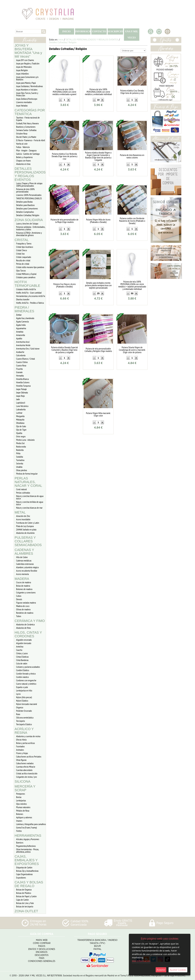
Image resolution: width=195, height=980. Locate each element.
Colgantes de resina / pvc (27, 777)
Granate (19, 372)
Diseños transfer (23, 299)
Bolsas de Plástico (24, 893)
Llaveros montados (24, 102)
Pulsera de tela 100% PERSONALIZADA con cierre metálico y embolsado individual (98, 92)
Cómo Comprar (42, 943)
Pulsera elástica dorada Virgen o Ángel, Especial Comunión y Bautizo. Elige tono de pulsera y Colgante (98, 156)
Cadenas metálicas (24, 561)
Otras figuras (21, 760)
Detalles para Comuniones (27, 208)
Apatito (19, 338)
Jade (18, 399)
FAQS (42, 958)
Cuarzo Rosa (21, 365)
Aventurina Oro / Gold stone (28, 349)
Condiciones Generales (42, 961)
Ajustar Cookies (178, 970)
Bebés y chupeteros (24, 157)
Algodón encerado (24, 640)
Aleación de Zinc (23, 516)
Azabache (20, 352)
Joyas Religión (22, 70)
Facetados (20, 746)
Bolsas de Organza (24, 890)
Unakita (19, 467)
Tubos (19, 616)
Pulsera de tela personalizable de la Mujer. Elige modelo (65, 221)
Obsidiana (20, 423)
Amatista (20, 332)
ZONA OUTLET (26, 911)
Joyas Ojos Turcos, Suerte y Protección (27, 94)
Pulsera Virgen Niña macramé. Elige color (98, 414)
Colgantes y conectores (26, 592)
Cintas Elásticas (22, 657)
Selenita (20, 463)
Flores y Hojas (22, 753)
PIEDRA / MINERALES (24, 309)
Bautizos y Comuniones (26, 127)
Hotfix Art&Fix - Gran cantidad (29, 293)
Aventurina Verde (23, 345)
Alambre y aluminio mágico (27, 567)
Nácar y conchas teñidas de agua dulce (30, 503)
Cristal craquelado (24, 257)
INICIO (66, 31)
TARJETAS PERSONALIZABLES (29, 198)
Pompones (21, 794)
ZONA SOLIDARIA (29, 220)
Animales (20, 750)
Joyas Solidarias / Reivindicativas (29, 86)
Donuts (19, 599)
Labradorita (21, 409)
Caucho (19, 650)
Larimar (19, 413)
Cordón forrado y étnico (26, 674)
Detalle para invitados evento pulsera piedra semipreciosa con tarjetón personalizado (98, 285)
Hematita (20, 376)
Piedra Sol (20, 443)
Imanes (19, 821)
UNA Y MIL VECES (132, 34)
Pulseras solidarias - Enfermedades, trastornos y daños (31, 228)
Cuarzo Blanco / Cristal (26, 359)
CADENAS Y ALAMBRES (24, 552)
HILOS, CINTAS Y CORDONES (28, 634)
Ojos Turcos (21, 270)
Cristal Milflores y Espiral (26, 274)
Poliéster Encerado (24, 711)
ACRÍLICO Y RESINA (24, 731)
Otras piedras (22, 470)
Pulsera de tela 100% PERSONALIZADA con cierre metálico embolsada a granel (64, 92)
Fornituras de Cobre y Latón (28, 523)
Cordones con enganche (26, 680)
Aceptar (161, 970)
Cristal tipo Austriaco (25, 247)
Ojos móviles (21, 804)
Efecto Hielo (21, 740)
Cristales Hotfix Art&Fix (26, 289)
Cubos (19, 596)
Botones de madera (24, 589)
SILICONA (23, 781)
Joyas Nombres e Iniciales (27, 90)
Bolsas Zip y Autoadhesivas (27, 871)
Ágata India (21, 325)
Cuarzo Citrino (22, 362)
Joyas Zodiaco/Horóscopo (27, 99)
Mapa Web (42, 940)
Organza (20, 707)
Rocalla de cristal (23, 260)
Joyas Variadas (22, 106)
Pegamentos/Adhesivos (26, 846)
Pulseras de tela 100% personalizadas (25, 190)
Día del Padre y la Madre (26, 137)
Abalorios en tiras (23, 164)
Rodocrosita (21, 447)
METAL (20, 512)
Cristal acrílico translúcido (27, 773)
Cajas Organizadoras (24, 874)
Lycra (18, 694)
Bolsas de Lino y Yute (25, 903)
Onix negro (21, 436)
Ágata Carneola (22, 321)
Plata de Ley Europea (25, 526)
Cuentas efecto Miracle (26, 767)
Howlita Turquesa (23, 386)
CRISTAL (22, 240)
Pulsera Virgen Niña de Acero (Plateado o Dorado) (98, 221)
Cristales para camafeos (26, 277)
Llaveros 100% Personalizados (29, 195)
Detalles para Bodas (24, 202)
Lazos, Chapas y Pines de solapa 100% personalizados (29, 184)
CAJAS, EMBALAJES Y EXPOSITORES (27, 860)
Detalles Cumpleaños (25, 212)
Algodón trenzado (24, 643)
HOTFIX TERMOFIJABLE (27, 284)
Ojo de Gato (21, 426)
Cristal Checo (22, 250)
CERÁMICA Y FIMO (30, 621)
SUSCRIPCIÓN (115, 31)
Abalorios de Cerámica (25, 624)
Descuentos (42, 955)
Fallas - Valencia (23, 147)
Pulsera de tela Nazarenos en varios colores (132, 156)
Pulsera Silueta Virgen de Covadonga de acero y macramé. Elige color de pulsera (132, 350)
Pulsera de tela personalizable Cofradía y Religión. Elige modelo (98, 350)
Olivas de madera (23, 609)
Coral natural (21, 489)
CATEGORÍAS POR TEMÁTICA (30, 112)
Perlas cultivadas (23, 493)
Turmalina (20, 460)
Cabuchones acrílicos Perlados (29, 757)
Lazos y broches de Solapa (27, 223)
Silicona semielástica (25, 717)
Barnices (20, 843)
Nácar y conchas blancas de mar (29, 508)
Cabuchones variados (25, 763)
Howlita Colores (23, 382)
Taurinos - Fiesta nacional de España (28, 119)
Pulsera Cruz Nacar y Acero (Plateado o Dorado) (65, 285)
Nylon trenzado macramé (27, 704)
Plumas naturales (23, 807)
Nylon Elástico (22, 701)
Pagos (42, 946)
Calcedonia (21, 355)
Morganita (20, 416)
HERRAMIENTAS (28, 836)
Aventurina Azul (23, 342)
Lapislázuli (21, 403)
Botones (20, 814)
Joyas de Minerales (24, 67)
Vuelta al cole (22, 144)
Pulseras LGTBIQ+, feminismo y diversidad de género (29, 234)
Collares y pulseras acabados (28, 667)
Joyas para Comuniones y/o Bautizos (27, 78)
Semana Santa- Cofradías (26, 130)
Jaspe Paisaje (21, 389)
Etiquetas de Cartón (24, 867)
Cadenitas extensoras (25, 564)
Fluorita (19, 369)
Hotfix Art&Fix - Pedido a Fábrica (30, 303)
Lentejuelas (21, 800)
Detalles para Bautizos (25, 205)
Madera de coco (23, 606)
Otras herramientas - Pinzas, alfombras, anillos (28, 851)
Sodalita (20, 457)
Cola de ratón (22, 663)
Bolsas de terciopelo (25, 906)
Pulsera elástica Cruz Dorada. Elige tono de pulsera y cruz (132, 92)
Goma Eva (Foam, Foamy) (27, 827)
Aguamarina (21, 328)
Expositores (21, 878)
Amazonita (21, 335)
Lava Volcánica (22, 406)
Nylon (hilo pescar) (24, 697)
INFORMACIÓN (83, 31)
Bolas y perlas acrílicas (25, 743)
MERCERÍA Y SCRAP (25, 788)
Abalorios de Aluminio (25, 533)
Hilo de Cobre (22, 557)
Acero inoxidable (23, 519)
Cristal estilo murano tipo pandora (30, 267)
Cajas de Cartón (22, 900)
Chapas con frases (23, 161)
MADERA (22, 579)
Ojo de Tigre (21, 430)
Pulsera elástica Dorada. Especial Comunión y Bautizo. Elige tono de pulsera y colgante (64, 350)
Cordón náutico (22, 677)
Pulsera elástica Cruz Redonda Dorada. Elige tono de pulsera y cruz (65, 156)
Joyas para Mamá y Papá (26, 83)
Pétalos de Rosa (23, 811)
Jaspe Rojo (20, 396)
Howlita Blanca (22, 379)
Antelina (20, 647)
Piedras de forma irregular (27, 474)
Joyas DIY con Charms (25, 60)
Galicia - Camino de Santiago (28, 154)
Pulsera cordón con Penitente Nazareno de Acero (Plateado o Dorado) (132, 221)
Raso (18, 714)
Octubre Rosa (22, 133)
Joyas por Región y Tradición (28, 63)
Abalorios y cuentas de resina (28, 736)
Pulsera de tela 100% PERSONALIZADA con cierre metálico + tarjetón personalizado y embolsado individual (132, 285)
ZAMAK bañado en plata (26, 529)
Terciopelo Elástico (24, 724)
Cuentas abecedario (24, 770)
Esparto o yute (22, 687)
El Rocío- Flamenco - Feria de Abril (31, 140)
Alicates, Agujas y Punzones (28, 839)
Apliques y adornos (24, 817)
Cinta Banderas (22, 660)
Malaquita (20, 419)
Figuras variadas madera (26, 603)
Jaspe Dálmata (22, 392)
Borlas (19, 797)
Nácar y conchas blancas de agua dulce (30, 497)
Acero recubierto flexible (27, 571)
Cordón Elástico (23, 670)
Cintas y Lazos (22, 653)
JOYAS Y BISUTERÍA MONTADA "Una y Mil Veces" (28, 51)
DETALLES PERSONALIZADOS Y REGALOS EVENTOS (30, 174)
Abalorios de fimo (23, 628)
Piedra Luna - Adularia (25, 440)
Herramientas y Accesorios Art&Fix (31, 296)
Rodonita (20, 450)
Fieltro (19, 831)
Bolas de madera (23, 586)
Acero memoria (22, 574)
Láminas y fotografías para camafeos (31, 824)
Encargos (42, 952)
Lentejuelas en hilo (24, 690)
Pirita (18, 453)
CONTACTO (99, 31)
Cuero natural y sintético (26, 684)
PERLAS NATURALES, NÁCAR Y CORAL (28, 482)
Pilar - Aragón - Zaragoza (26, 150)
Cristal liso (20, 254)
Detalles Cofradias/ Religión (28, 215)
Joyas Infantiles (22, 74)
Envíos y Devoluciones (42, 949)
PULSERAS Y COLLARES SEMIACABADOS (28, 541)
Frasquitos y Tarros (24, 243)
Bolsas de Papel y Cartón (26, 896)
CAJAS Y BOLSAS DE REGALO (29, 884)
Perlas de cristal (23, 264)
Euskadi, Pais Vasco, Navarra (27, 123)
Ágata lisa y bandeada (25, 318)
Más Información (141, 961)
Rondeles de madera (25, 613)
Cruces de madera (24, 582)
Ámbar (19, 315)
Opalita (19, 433)
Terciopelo (21, 721)
